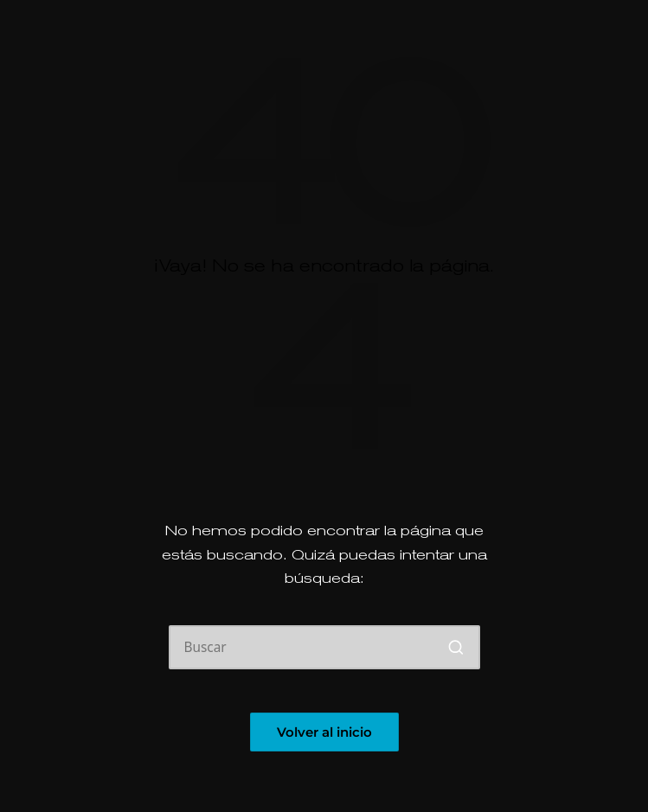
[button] (456, 647)
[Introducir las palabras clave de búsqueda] (324, 647)
